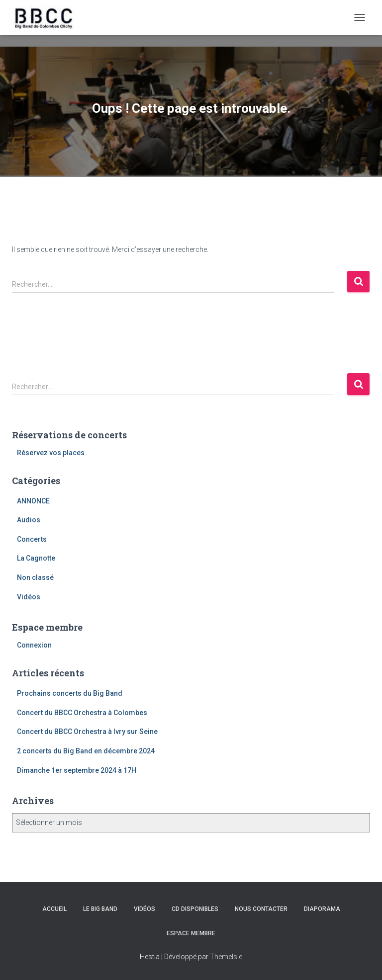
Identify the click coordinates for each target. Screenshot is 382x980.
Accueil (54, 909)
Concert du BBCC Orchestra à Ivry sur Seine (87, 732)
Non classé (35, 577)
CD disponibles (195, 909)
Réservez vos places (51, 453)
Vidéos (29, 597)
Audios (29, 520)
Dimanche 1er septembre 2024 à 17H (77, 770)
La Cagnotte (36, 558)
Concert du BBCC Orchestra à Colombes (82, 713)
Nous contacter (261, 909)
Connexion (34, 645)
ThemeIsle (226, 957)
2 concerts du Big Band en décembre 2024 (86, 751)
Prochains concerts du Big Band (70, 693)
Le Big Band (100, 909)
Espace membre (191, 933)
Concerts (32, 539)
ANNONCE (33, 501)
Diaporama (322, 909)
